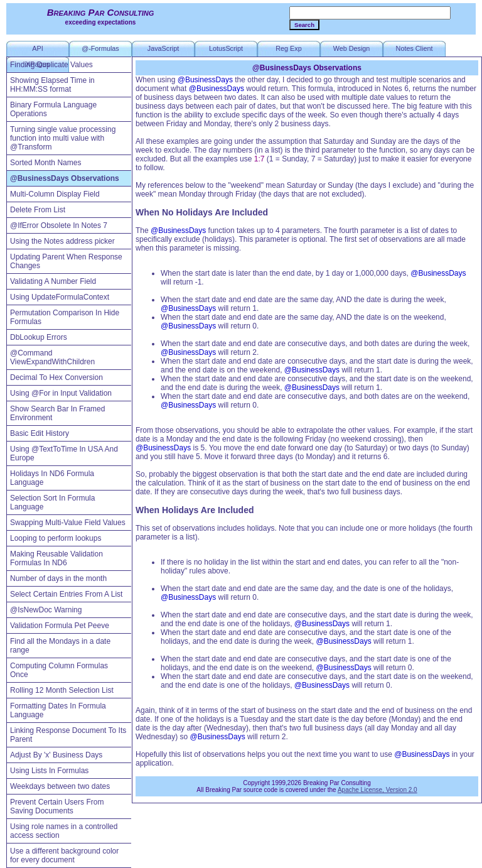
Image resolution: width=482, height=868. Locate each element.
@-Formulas (100, 48)
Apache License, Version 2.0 (378, 790)
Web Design (352, 48)
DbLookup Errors (39, 337)
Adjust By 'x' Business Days (56, 755)
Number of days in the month (58, 578)
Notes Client (415, 48)
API (37, 48)
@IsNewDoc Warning (46, 610)
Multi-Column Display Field (55, 194)
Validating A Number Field (53, 281)
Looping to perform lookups (56, 538)
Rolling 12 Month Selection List (62, 690)
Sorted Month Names (46, 163)
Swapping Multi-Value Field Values (68, 523)
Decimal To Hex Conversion (56, 377)
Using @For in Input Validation (61, 393)
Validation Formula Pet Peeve (60, 626)
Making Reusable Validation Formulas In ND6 (56, 558)
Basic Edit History (40, 433)
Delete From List (38, 210)
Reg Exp (288, 48)
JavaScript (163, 48)
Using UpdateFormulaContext (60, 297)
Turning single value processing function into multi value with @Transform (63, 138)
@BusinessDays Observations (65, 178)
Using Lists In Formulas (49, 771)
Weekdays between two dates (60, 786)
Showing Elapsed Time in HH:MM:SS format (52, 85)
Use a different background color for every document (64, 855)
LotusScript (226, 48)
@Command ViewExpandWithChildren (52, 357)
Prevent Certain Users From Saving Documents (57, 806)
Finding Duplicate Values (51, 65)
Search (304, 25)
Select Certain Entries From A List (66, 594)
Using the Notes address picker (62, 241)
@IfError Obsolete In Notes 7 (59, 225)
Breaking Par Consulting (101, 12)
